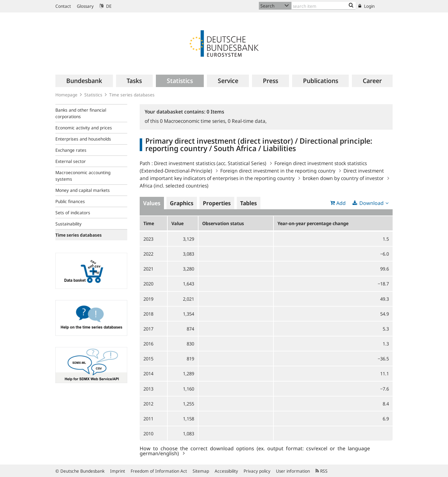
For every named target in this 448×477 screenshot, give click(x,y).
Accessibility (226, 471)
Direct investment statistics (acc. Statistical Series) (210, 163)
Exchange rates (71, 150)
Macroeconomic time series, (194, 121)
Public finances (70, 201)
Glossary (85, 6)
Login (366, 6)
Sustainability (68, 224)
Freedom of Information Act (159, 471)
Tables (249, 203)
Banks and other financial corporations (81, 113)
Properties (217, 203)
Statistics (93, 95)
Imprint (118, 471)
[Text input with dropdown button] (324, 6)
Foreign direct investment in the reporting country (278, 171)
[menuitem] (84, 81)
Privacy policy (257, 471)
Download (371, 203)
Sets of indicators (73, 213)
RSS (322, 471)
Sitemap (201, 471)
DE (106, 6)
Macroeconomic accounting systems (83, 176)
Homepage (66, 95)
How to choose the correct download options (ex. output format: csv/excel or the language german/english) (255, 451)
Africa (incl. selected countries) (174, 186)
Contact (63, 6)
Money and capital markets (83, 190)
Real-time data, (247, 121)
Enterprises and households (83, 139)
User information (293, 471)
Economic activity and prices (84, 128)
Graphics (182, 203)
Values (152, 203)
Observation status (223, 223)
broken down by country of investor (343, 178)
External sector (71, 161)
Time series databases (132, 95)
